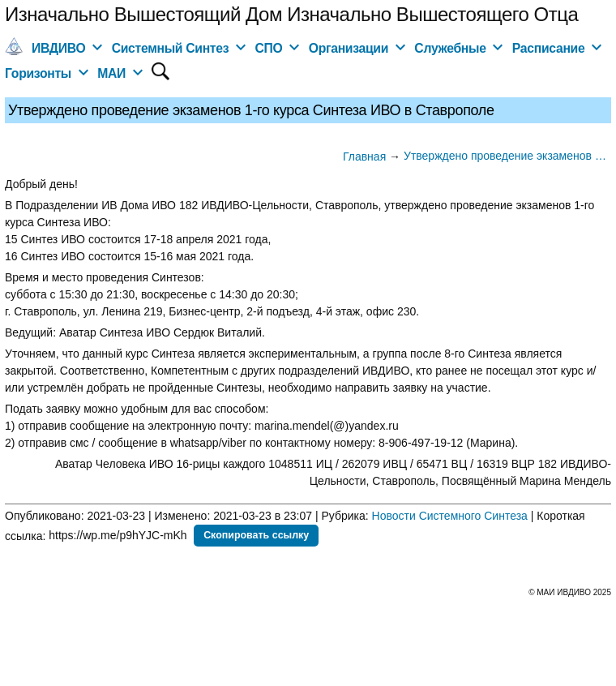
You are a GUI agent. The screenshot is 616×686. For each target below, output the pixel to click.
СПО (268, 48)
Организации (349, 48)
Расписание (549, 48)
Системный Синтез (171, 48)
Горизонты (38, 73)
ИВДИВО (58, 48)
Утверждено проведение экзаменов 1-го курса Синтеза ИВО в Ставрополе (507, 156)
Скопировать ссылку (256, 535)
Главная (364, 156)
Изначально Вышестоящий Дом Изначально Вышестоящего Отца (291, 14)
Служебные (450, 48)
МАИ (111, 73)
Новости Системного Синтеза (450, 516)
